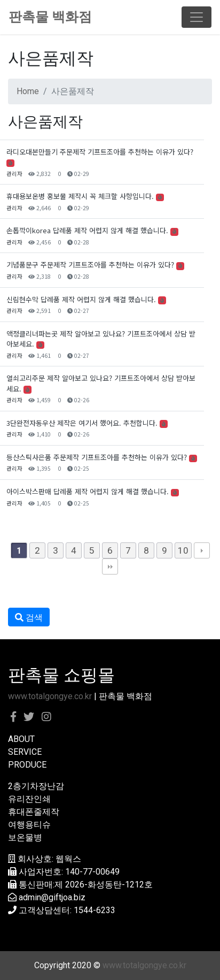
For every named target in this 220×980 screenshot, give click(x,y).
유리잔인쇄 (29, 799)
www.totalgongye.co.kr (50, 696)
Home (28, 91)
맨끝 (110, 566)
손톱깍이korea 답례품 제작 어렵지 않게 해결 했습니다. (87, 230)
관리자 (14, 174)
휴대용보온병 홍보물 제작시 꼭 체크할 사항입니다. (80, 196)
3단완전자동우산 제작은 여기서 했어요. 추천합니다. (82, 423)
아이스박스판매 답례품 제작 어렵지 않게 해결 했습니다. (88, 491)
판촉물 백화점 (50, 17)
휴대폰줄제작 (34, 812)
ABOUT (21, 739)
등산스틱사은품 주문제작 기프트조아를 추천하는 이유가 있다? (97, 457)
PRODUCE (27, 765)
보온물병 (25, 837)
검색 (29, 618)
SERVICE (25, 752)
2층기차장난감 (36, 786)
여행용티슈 (29, 825)
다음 (202, 550)
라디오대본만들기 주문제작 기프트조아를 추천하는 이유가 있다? (100, 152)
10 (183, 550)
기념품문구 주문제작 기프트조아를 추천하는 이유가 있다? (90, 265)
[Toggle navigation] (197, 17)
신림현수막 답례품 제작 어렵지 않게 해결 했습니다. (81, 299)
